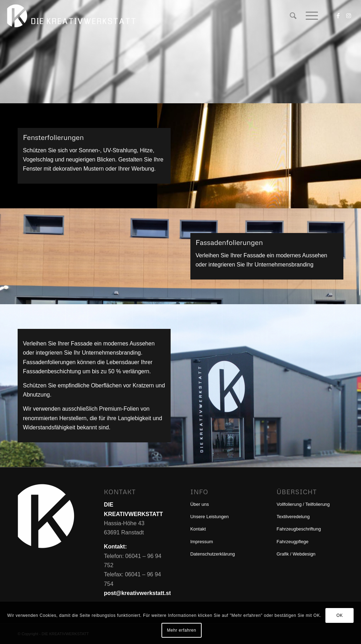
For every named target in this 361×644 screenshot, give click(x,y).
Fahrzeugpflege (293, 542)
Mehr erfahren (181, 630)
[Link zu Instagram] (349, 16)
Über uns (200, 504)
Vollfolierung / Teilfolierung (303, 504)
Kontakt (198, 529)
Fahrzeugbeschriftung (299, 529)
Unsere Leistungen (210, 517)
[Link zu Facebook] (338, 16)
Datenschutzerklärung (213, 554)
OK (340, 615)
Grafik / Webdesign (296, 554)
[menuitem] (293, 16)
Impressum (202, 542)
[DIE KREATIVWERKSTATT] (72, 16)
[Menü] (310, 16)
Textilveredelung (293, 517)
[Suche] (293, 16)
